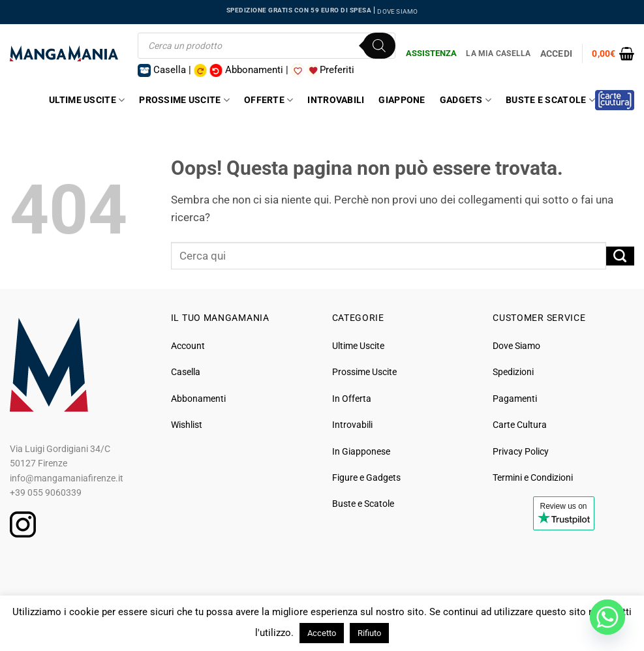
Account (188, 346)
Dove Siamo (516, 346)
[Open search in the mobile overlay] (267, 46)
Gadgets (466, 100)
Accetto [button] (322, 633)
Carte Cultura (520, 425)
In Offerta (352, 399)
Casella (186, 372)
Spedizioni (513, 372)
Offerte (268, 100)
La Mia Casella (498, 53)
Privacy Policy (521, 451)
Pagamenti (515, 399)
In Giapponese (361, 451)
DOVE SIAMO (397, 11)
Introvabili (336, 100)
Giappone (402, 100)
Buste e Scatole (550, 100)
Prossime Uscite (184, 100)
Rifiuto (369, 633)
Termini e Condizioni (533, 477)
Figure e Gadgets (366, 477)
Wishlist (187, 425)
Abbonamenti (198, 399)
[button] (613, 53)
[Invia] (620, 256)
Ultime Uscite (87, 100)
